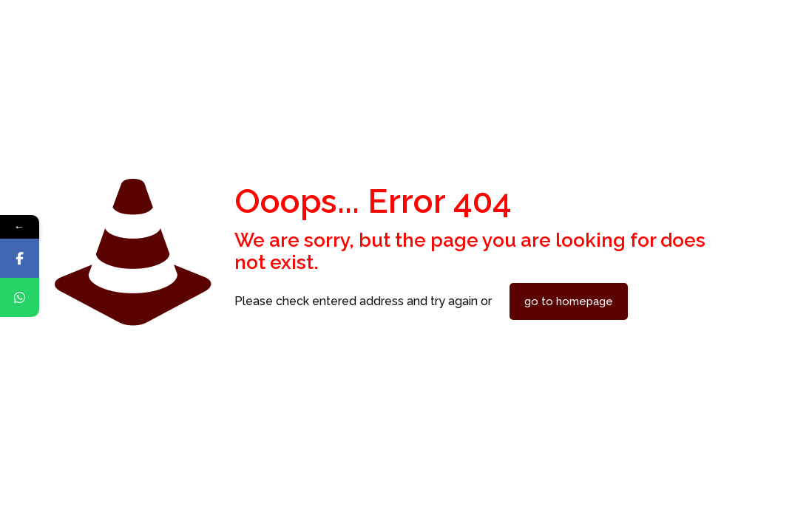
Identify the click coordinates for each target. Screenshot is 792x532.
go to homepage (569, 301)
